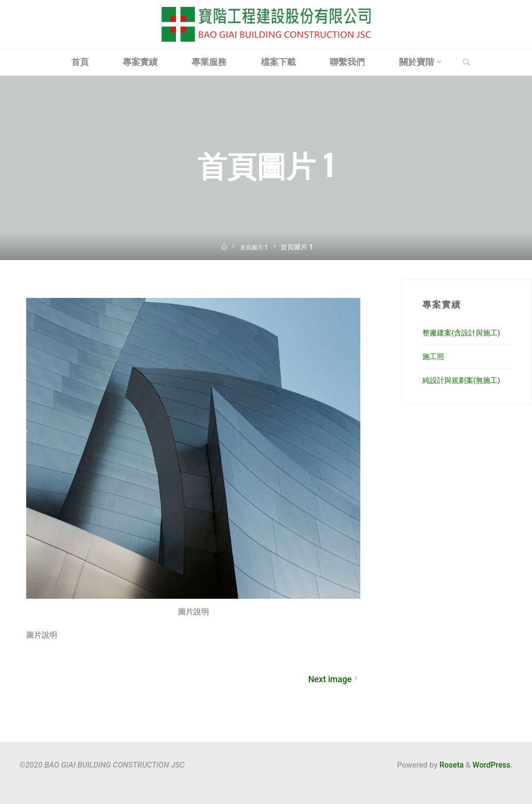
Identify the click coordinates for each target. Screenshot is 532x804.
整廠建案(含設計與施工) (464, 333)
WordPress (491, 765)
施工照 (434, 356)
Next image (334, 679)
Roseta (451, 765)
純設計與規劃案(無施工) (464, 380)
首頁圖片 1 (255, 247)
